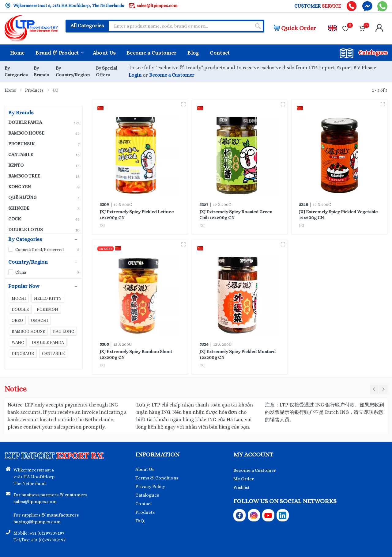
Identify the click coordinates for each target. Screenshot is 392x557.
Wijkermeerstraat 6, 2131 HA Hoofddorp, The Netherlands (64, 5)
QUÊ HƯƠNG (44, 197)
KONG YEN (44, 187)
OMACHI (40, 320)
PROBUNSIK (44, 144)
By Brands (21, 113)
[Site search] (180, 26)
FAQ (140, 521)
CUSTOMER (318, 6)
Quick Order (295, 28)
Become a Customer (172, 75)
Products (34, 90)
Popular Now (41, 286)
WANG (18, 342)
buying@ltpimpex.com (37, 522)
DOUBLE (20, 309)
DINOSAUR (23, 353)
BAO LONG (64, 331)
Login (135, 75)
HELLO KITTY (48, 298)
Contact (144, 504)
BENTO (44, 165)
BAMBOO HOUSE (44, 133)
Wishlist (241, 487)
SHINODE (44, 208)
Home (10, 90)
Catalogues (147, 495)
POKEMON (47, 309)
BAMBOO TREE (44, 176)
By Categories (41, 239)
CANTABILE (44, 155)
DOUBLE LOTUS (44, 230)
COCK (44, 219)
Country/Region (41, 262)
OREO (17, 320)
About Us (145, 469)
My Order (244, 479)
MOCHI (19, 298)
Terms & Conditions (157, 478)
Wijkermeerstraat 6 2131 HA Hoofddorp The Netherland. (34, 477)
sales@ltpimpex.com (153, 5)
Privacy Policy (150, 486)
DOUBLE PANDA (44, 122)
